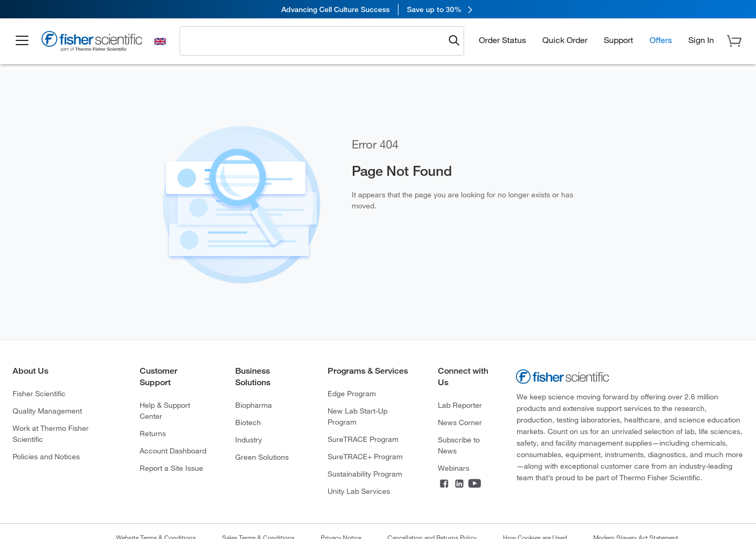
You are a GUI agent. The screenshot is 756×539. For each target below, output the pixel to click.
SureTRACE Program (363, 439)
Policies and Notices (46, 457)
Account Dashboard (173, 451)
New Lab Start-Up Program (358, 416)
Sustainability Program (365, 474)
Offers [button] (661, 40)
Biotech (248, 422)
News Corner (460, 422)
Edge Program (352, 394)
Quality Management (47, 411)
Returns (153, 434)
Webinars (454, 468)
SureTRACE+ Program (365, 457)
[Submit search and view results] (454, 41)
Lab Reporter (460, 405)
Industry (249, 440)
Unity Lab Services (359, 491)
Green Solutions (262, 457)
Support (618, 40)
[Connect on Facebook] (444, 484)
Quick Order (565, 40)
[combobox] (315, 40)
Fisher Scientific (39, 394)
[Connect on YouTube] (475, 484)
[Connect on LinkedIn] (459, 484)
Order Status (502, 40)
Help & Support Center (165, 411)
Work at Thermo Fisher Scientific (51, 434)
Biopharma (254, 405)
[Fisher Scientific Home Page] (92, 43)
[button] (22, 41)
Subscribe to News (459, 445)
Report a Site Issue (171, 468)
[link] (378, 9)
